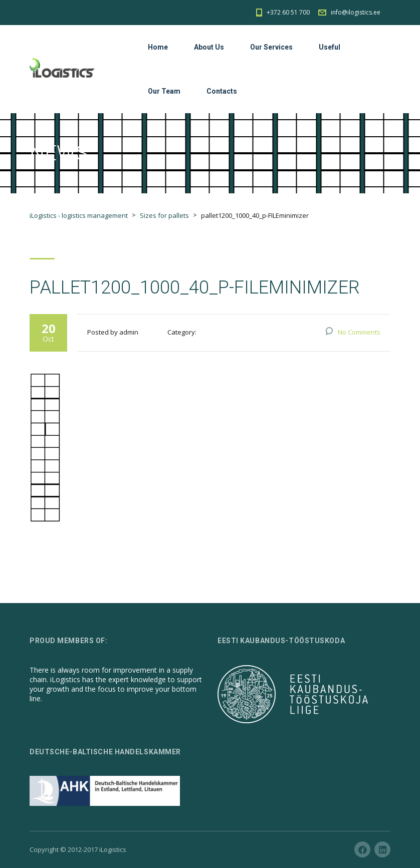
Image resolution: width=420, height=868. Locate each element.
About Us (209, 47)
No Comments (359, 332)
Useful (330, 47)
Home (158, 47)
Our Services (271, 47)
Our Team (164, 91)
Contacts (222, 91)
